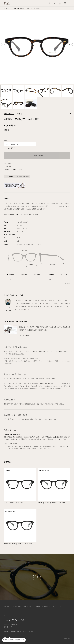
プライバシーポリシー (28, 606)
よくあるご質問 (17, 606)
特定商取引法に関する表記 (43, 606)
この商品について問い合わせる (13, 169)
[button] (71, 45)
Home (5, 8)
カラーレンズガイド (10, 148)
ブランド (11, 8)
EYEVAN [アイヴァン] (19, 8)
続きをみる (26, 335)
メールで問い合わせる (37, 156)
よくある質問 (7, 166)
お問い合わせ (7, 606)
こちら (55, 439)
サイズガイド (7, 163)
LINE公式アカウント (57, 606)
